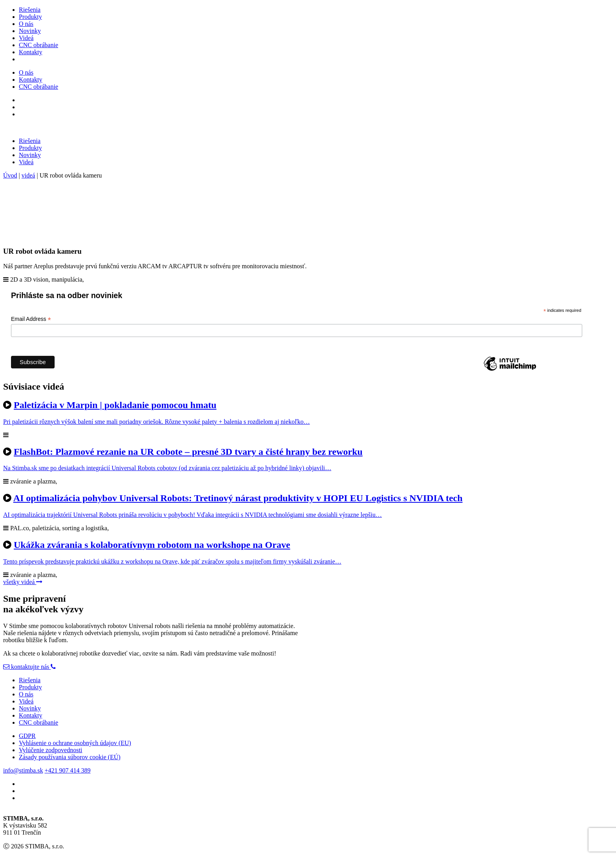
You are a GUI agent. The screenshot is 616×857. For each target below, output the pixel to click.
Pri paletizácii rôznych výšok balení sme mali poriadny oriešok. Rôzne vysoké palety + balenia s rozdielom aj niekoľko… (157, 422)
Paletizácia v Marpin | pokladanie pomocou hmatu (115, 405)
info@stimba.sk (23, 770)
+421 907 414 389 (67, 770)
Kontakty (31, 52)
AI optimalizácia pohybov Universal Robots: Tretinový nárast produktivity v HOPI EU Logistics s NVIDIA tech (238, 498)
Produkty (30, 17)
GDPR (27, 736)
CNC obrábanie (38, 45)
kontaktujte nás (27, 667)
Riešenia (30, 10)
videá (28, 175)
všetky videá (23, 582)
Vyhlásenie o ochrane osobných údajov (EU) (75, 743)
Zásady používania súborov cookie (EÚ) (70, 757)
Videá (26, 38)
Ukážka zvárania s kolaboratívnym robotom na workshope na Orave (152, 545)
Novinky (30, 31)
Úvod (10, 175)
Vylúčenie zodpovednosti (50, 750)
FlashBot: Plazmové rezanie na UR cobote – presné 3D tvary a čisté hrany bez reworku (188, 452)
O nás (26, 24)
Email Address (31, 319)
